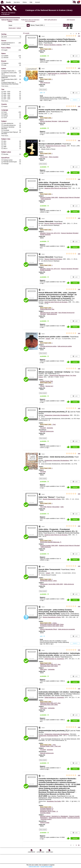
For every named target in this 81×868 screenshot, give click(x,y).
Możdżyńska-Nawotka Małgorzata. (51, 542)
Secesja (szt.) (44, 157)
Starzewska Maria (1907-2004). (49, 666)
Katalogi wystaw (45, 823)
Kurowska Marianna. (47, 808)
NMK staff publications (51, 20)
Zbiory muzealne (54, 157)
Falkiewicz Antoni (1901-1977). (50, 664)
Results (9, 2)
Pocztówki (43, 428)
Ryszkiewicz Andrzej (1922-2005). (52, 626)
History (25, 2)
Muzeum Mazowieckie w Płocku (52, 499)
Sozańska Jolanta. (45, 813)
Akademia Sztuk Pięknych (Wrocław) (69, 197)
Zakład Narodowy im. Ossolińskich (57, 73)
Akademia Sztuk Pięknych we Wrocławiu (56, 188)
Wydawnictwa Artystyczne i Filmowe (56, 146)
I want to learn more (34, 866)
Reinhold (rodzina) (45, 816)
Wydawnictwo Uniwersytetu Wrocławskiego (57, 415)
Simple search (12, 28)
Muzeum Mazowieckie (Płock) (48, 629)
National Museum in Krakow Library (10, 21)
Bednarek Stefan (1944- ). (50, 746)
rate (79, 36)
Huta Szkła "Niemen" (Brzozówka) (50, 507)
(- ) (46, 118)
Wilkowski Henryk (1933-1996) (49, 313)
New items (17, 2)
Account (37, 2)
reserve (75, 62)
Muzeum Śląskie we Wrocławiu (53, 223)
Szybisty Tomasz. (46, 381)
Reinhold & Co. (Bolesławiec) (60, 816)
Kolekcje (19, 28)
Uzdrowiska (51, 669)
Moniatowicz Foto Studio (54, 801)
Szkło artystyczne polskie (65, 346)
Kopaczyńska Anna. (47, 309)
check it (75, 100)
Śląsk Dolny (43, 669)
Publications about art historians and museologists (30, 21)
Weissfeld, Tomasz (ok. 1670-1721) (50, 233)
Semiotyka (50, 428)
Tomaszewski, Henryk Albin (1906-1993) (51, 584)
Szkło (62, 507)
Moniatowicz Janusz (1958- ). (49, 811)
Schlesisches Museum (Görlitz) (58, 818)
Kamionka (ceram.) (46, 819)
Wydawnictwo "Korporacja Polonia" (48, 736)
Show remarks (43, 90)
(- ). (46, 49)
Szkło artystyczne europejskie (67, 629)
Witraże (42, 386)
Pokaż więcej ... (5, 86)
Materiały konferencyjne (47, 431)
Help (31, 2)
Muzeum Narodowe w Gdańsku (53, 45)
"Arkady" (48, 339)
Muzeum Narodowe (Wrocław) (49, 121)
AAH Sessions (71, 20)
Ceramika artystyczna (74, 818)
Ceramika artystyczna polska (48, 346)
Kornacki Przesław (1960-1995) (49, 197)
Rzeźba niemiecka (45, 235)
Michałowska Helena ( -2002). (48, 581)
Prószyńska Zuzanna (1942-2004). (52, 624)
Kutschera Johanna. (47, 810)
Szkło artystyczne (45, 83)
